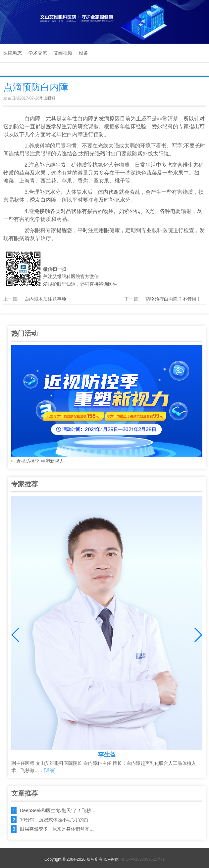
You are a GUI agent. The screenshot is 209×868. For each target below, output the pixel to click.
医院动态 (13, 53)
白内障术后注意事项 (45, 299)
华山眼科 (47, 98)
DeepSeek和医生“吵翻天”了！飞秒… (58, 810)
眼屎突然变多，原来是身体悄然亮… (57, 829)
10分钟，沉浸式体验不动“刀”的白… (56, 820)
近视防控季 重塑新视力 (107, 404)
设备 (83, 53)
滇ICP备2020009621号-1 (143, 859)
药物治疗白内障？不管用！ (173, 299)
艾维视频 (63, 53)
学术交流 (38, 53)
